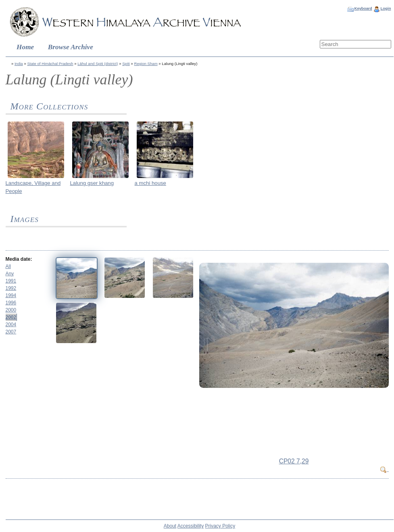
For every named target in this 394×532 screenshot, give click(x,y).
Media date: (19, 259)
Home (25, 47)
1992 (11, 288)
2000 (11, 310)
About (170, 526)
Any (10, 274)
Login (386, 8)
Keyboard (363, 8)
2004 (11, 325)
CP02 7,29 (294, 461)
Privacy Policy (220, 526)
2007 (11, 332)
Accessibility (191, 526)
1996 (11, 303)
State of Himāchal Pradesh (50, 64)
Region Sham (146, 64)
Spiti (126, 64)
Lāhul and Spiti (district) (98, 64)
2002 (11, 317)
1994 (11, 295)
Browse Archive (71, 47)
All (8, 266)
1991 (11, 281)
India (19, 64)
